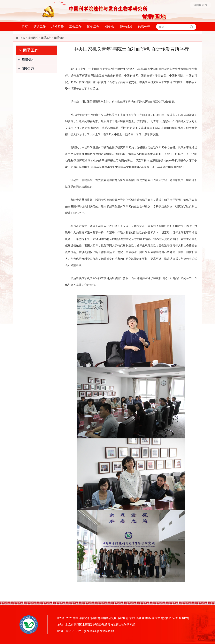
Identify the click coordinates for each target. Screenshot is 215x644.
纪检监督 (58, 27)
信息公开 (144, 27)
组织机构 (25, 60)
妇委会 (110, 27)
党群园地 (33, 38)
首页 (25, 27)
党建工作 (40, 27)
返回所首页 (200, 5)
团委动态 (59, 38)
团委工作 (93, 27)
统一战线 (126, 27)
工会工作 (75, 27)
